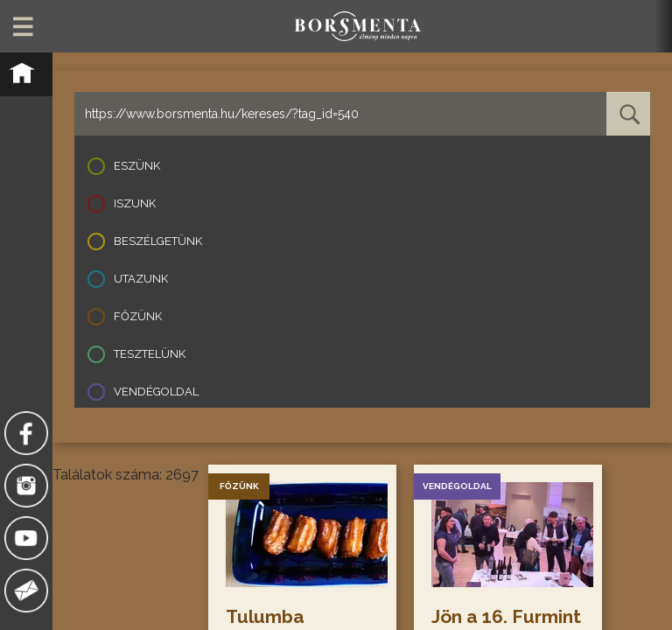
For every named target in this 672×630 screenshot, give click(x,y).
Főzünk (138, 316)
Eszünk (137, 166)
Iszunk (135, 203)
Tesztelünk (150, 354)
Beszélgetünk (158, 241)
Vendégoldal (156, 392)
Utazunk (141, 279)
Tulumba (265, 616)
